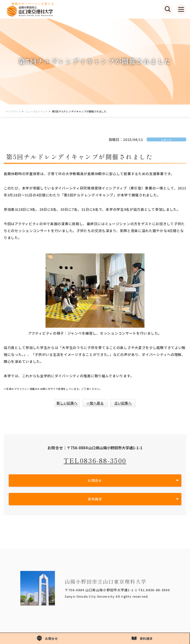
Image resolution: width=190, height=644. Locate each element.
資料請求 (95, 499)
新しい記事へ (67, 403)
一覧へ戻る (95, 403)
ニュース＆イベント (36, 111)
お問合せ (95, 480)
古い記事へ (123, 403)
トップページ (13, 111)
